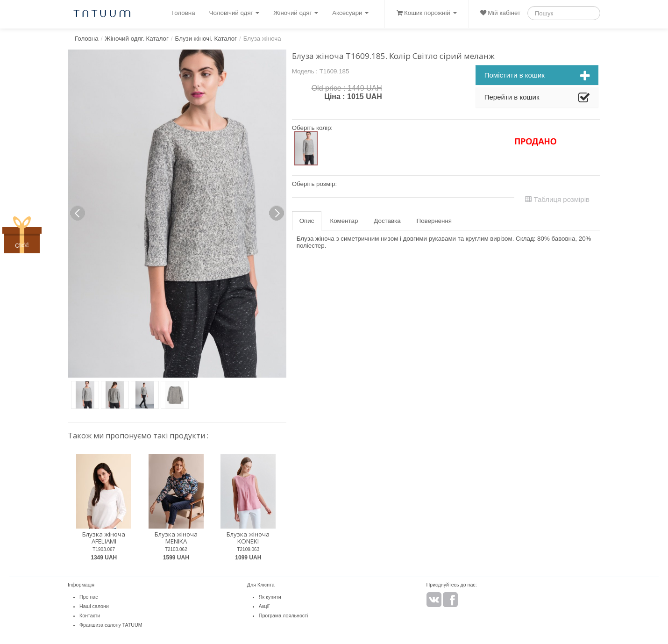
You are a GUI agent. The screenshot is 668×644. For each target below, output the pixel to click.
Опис (307, 221)
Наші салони (94, 606)
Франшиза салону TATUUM (111, 625)
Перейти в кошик (537, 98)
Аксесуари (350, 13)
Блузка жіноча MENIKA (176, 538)
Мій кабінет (500, 13)
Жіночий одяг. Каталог (137, 39)
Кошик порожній (426, 13)
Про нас (89, 597)
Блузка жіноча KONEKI (248, 538)
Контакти (90, 615)
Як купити (270, 597)
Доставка (387, 221)
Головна (183, 13)
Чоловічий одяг (235, 13)
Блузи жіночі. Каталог (206, 39)
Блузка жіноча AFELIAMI (104, 538)
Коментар (344, 221)
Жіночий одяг (296, 13)
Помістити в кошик (537, 76)
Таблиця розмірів (557, 199)
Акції (264, 606)
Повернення (434, 221)
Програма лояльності (284, 615)
